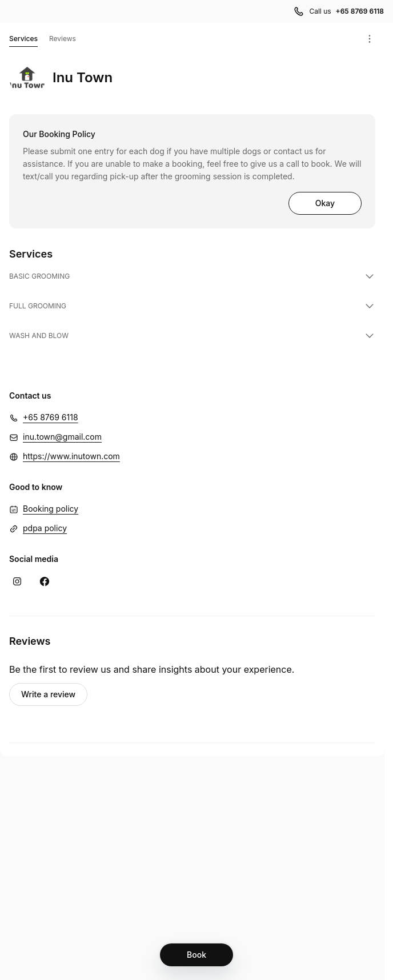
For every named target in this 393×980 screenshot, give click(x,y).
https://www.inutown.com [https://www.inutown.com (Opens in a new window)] (71, 456)
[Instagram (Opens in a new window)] (17, 581)
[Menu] (370, 39)
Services (23, 41)
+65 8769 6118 (51, 417)
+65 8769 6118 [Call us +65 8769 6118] (360, 11)
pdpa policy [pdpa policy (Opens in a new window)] (45, 528)
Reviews (63, 39)
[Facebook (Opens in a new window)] (45, 581)
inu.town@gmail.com (62, 437)
